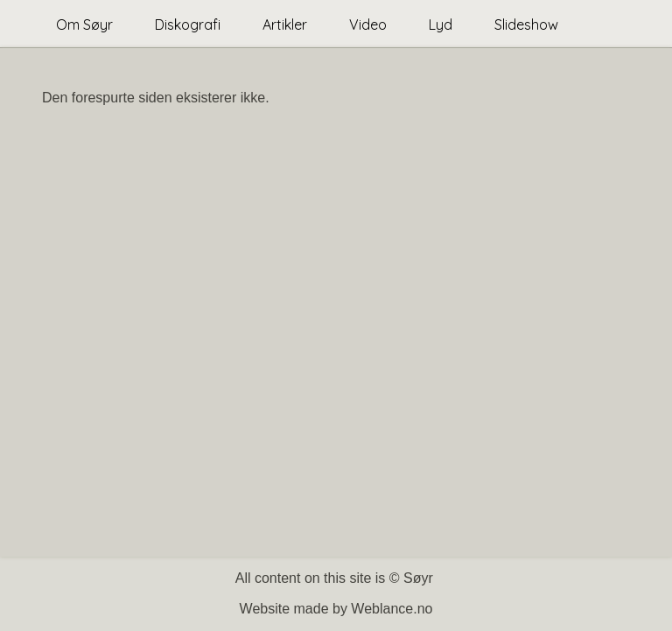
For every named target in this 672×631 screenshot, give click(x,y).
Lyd (441, 25)
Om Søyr (84, 25)
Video (368, 25)
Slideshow (526, 25)
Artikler (285, 25)
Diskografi (188, 25)
